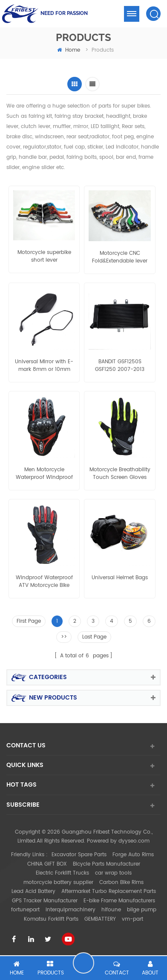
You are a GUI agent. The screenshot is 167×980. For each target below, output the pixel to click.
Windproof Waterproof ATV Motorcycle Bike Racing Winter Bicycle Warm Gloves (44, 582)
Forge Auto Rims (133, 855)
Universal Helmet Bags (120, 578)
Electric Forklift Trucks (62, 873)
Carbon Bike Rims (121, 882)
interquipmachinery (71, 910)
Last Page (94, 637)
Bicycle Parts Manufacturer (107, 864)
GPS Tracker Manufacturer (45, 901)
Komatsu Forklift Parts (51, 919)
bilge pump (142, 910)
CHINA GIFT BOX (47, 864)
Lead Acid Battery (33, 891)
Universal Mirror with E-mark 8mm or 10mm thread (44, 366)
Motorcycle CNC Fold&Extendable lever (120, 257)
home (69, 50)
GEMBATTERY (100, 919)
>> (64, 637)
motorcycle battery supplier (58, 882)
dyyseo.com (134, 841)
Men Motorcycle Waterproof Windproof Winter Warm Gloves (44, 474)
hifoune (111, 910)
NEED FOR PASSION (64, 13)
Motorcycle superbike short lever (44, 257)
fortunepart (25, 910)
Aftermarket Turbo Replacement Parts (109, 891)
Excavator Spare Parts (79, 855)
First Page (29, 621)
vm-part (132, 919)
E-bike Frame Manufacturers (119, 901)
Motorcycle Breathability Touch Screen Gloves (120, 474)
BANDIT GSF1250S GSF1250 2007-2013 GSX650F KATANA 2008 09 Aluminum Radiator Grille (120, 366)
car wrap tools (113, 873)
